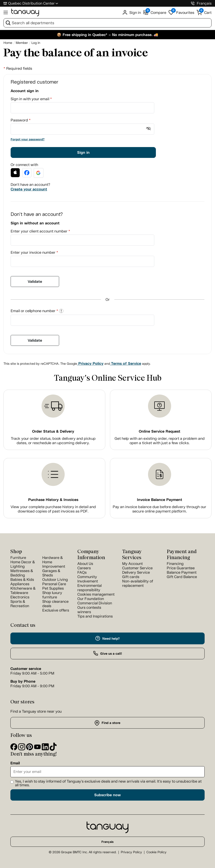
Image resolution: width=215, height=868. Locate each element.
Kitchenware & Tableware (23, 591)
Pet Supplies (53, 588)
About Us (85, 564)
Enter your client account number (40, 231)
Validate (35, 282)
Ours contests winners (89, 610)
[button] (15, 173)
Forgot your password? (28, 139)
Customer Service (137, 568)
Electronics (20, 597)
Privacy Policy (90, 363)
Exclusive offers (56, 610)
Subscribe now (107, 795)
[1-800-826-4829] (193, 3)
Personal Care (54, 584)
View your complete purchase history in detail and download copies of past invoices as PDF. (53, 509)
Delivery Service (136, 572)
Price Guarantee (181, 568)
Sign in (83, 152)
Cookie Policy (156, 852)
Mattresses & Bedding (22, 573)
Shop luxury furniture (52, 595)
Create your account (29, 189)
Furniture (18, 558)
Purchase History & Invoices (53, 500)
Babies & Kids (22, 580)
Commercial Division (95, 603)
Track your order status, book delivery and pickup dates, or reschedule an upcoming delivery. (53, 441)
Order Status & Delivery (53, 431)
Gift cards (131, 577)
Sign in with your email (31, 99)
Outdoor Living (55, 580)
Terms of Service (126, 363)
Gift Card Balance (182, 577)
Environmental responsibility (89, 588)
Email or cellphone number (37, 311)
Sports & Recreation (20, 604)
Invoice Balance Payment (160, 500)
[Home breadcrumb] (8, 43)
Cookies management (96, 594)
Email (15, 763)
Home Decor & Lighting (23, 564)
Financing (175, 564)
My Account (132, 564)
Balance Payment (182, 572)
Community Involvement (88, 579)
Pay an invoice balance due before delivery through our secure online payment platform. (159, 509)
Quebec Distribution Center (31, 3)
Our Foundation (91, 599)
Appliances (20, 584)
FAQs (82, 572)
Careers (84, 568)
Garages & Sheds (51, 573)
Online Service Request (160, 431)
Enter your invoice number (34, 252)
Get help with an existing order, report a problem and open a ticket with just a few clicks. (160, 441)
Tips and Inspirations (95, 616)
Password (21, 120)
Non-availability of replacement (138, 583)
